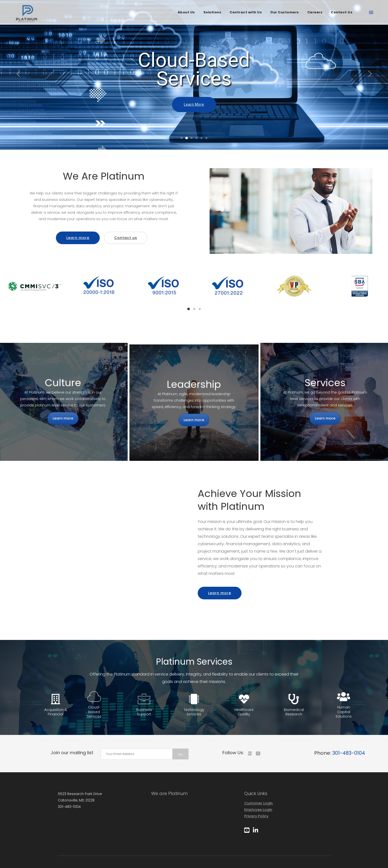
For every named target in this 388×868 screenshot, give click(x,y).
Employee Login (258, 810)
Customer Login (258, 803)
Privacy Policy (256, 816)
